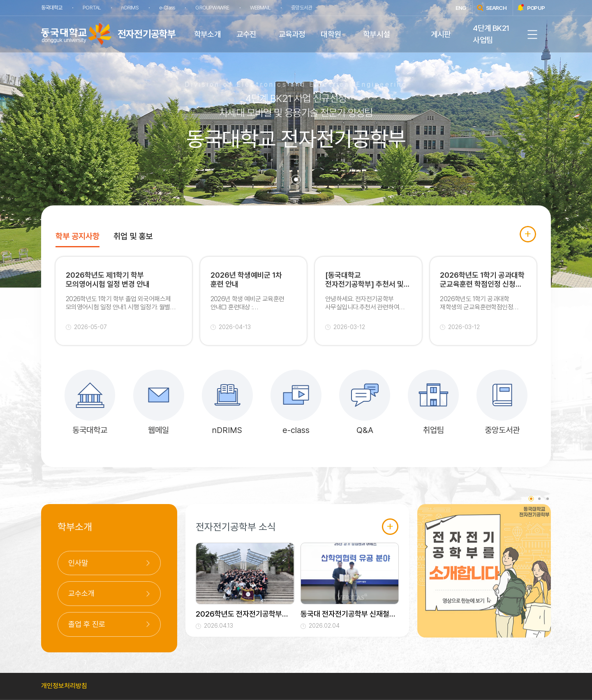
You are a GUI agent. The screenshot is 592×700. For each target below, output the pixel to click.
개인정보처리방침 (64, 686)
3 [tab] (548, 499)
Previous (411, 578)
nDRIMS (130, 8)
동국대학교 (52, 8)
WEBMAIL (260, 8)
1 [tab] (296, 180)
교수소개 (81, 594)
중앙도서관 (301, 8)
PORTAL (92, 8)
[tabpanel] (296, 144)
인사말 (78, 563)
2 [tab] (539, 499)
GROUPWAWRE (212, 8)
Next (557, 578)
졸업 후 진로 (87, 625)
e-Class (166, 8)
